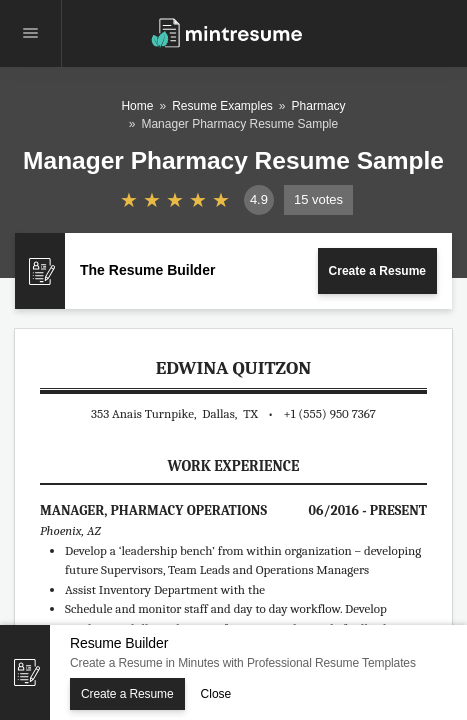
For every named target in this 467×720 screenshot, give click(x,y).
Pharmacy (319, 106)
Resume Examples (222, 106)
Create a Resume (377, 271)
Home (137, 106)
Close (216, 694)
